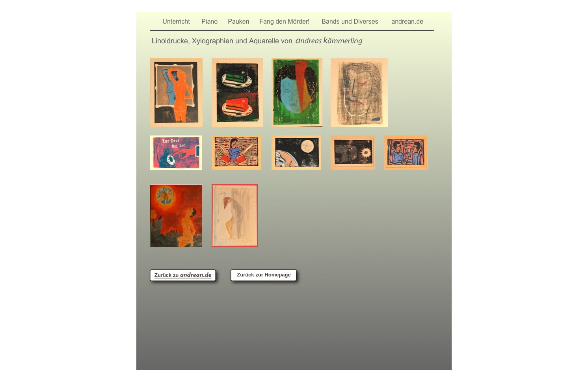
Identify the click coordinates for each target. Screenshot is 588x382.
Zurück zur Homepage (264, 275)
